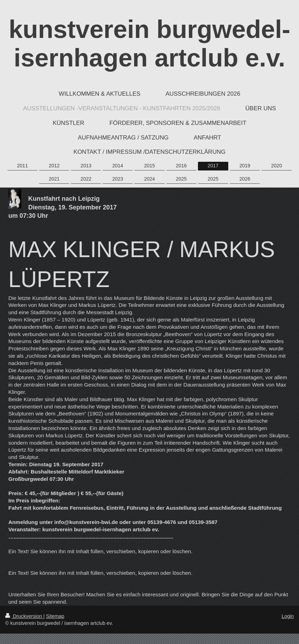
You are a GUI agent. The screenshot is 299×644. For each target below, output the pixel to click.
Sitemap (55, 616)
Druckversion (24, 616)
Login (288, 616)
